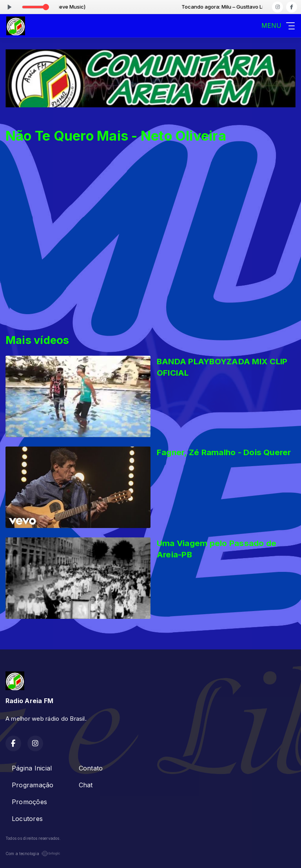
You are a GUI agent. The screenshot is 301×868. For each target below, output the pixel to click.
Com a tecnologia (33, 854)
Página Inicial (32, 768)
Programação (33, 785)
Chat (86, 785)
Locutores (27, 819)
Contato (91, 768)
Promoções (29, 802)
